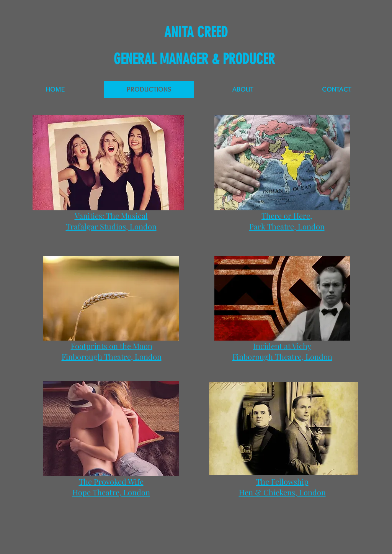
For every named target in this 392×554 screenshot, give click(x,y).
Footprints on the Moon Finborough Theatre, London (112, 351)
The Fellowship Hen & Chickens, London (282, 487)
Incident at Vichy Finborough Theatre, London (282, 351)
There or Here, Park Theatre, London (287, 221)
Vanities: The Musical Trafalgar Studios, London (111, 221)
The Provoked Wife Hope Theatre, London (111, 487)
